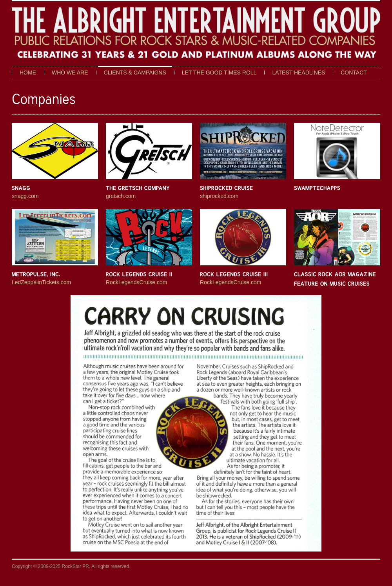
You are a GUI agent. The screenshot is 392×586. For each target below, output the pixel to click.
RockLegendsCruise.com (136, 282)
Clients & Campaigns (135, 73)
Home (28, 73)
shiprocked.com (219, 196)
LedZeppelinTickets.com (41, 282)
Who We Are (70, 73)
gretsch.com (121, 196)
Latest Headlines (299, 73)
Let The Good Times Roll (219, 73)
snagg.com (25, 196)
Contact (354, 73)
